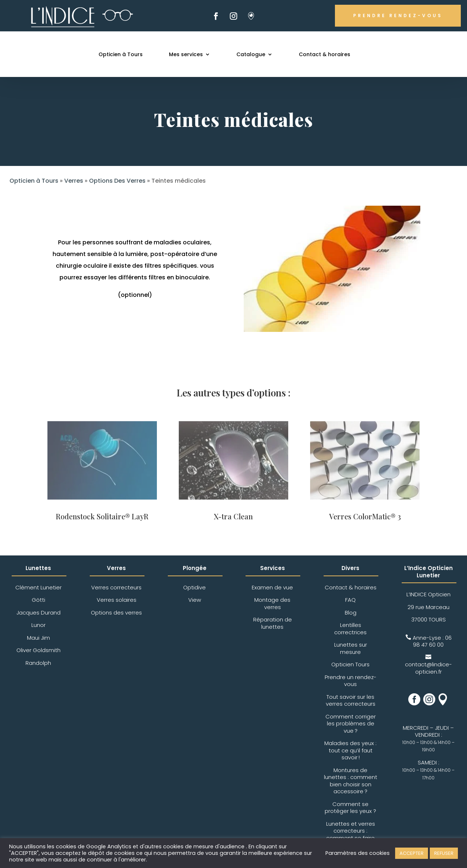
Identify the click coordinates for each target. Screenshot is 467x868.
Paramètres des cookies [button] (358, 853)
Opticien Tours (350, 664)
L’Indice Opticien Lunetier (429, 572)
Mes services (186, 55)
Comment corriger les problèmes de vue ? (351, 724)
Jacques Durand (38, 613)
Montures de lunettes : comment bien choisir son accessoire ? (351, 781)
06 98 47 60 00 (432, 641)
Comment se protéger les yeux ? (350, 808)
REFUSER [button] (444, 853)
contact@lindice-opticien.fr (429, 668)
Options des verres (116, 613)
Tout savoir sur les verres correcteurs (351, 700)
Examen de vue (272, 587)
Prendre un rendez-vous (351, 681)
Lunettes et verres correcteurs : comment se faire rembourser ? (351, 834)
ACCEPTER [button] (412, 853)
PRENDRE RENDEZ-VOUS (398, 15)
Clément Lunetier (38, 587)
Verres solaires (117, 600)
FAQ (350, 600)
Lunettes (38, 568)
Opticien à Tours (121, 55)
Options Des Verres (117, 181)
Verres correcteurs (116, 587)
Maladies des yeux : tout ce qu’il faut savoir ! (350, 750)
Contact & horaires (325, 55)
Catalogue (251, 55)
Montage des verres (272, 603)
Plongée (195, 568)
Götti (38, 600)
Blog (351, 613)
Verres (74, 181)
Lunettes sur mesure (351, 648)
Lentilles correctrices (350, 629)
